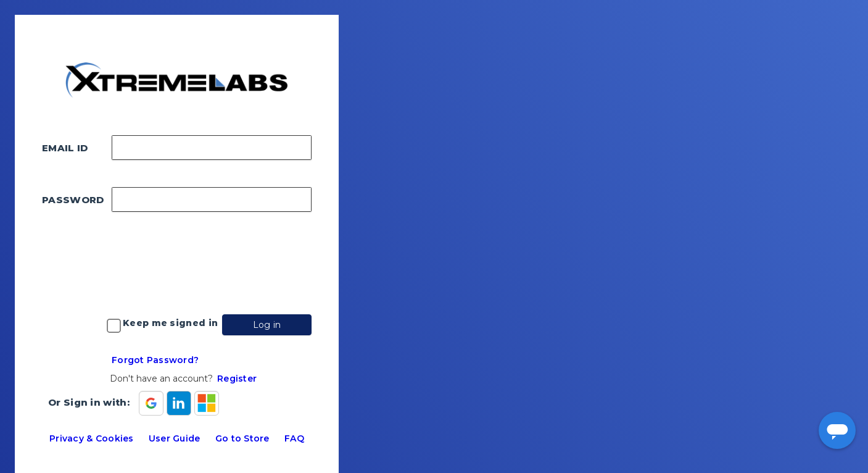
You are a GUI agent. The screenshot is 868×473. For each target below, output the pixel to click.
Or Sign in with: (89, 402)
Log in (267, 325)
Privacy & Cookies (91, 438)
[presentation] (204, 263)
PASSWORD (73, 200)
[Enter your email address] (212, 148)
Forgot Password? (155, 360)
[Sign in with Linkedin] (179, 403)
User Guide (175, 438)
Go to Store (242, 438)
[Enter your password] (212, 199)
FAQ (294, 438)
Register (237, 379)
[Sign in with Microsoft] (207, 403)
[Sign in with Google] (151, 403)
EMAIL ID (65, 148)
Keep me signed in (170, 323)
